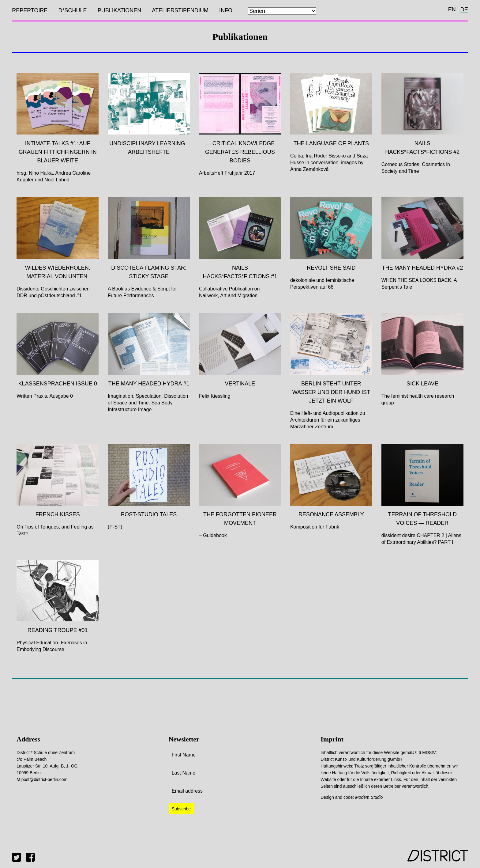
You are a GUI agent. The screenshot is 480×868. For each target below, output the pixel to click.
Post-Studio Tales (149, 514)
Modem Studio (369, 797)
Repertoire (30, 10)
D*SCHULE (73, 10)
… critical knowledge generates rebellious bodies (240, 152)
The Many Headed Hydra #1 (149, 384)
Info (226, 10)
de (464, 9)
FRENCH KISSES (58, 514)
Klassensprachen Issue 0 (58, 384)
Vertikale (240, 384)
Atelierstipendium (180, 10)
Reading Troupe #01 (58, 630)
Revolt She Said (331, 268)
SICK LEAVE (422, 384)
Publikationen (120, 10)
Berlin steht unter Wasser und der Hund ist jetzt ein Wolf (331, 392)
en (452, 9)
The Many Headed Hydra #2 (422, 268)
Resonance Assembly (331, 514)
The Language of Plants (331, 143)
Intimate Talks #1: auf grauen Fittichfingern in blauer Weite (58, 152)
